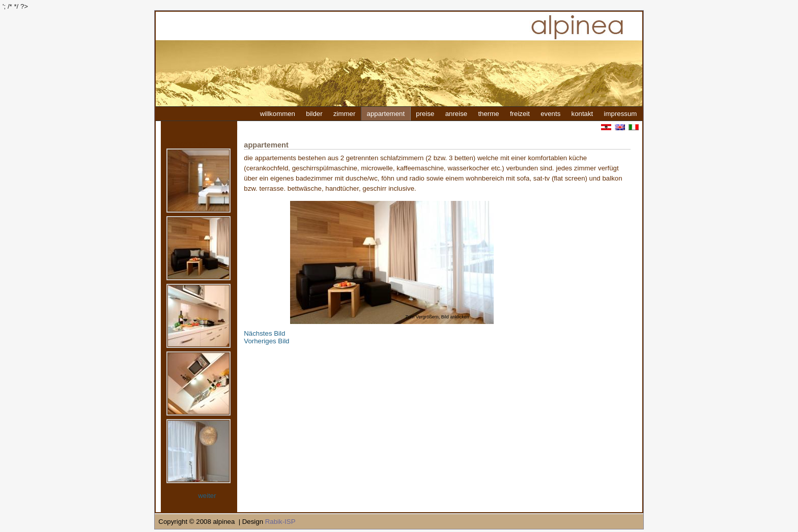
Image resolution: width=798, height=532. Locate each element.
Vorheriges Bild (266, 341)
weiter (207, 496)
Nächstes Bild (264, 333)
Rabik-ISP (280, 522)
